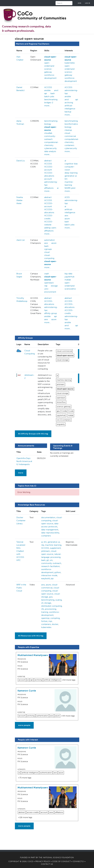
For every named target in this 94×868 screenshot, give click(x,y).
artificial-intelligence (52, 680)
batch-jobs (49, 96)
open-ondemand (49, 64)
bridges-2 (49, 103)
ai (58, 188)
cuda (71, 411)
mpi (50, 621)
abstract (48, 161)
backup (68, 112)
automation (50, 240)
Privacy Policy (43, 861)
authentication (42, 716)
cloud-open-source (50, 58)
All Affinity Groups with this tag (33, 434)
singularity (61, 424)
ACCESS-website (49, 223)
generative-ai (71, 176)
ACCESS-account (49, 168)
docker (55, 624)
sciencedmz (70, 289)
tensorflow (61, 402)
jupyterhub (69, 277)
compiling (55, 618)
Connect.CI (78, 861)
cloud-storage (63, 360)
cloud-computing (49, 257)
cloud (47, 252)
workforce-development (50, 77)
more (21, 473)
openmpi (45, 618)
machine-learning (64, 380)
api (46, 93)
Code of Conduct (61, 861)
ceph (47, 274)
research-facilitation (50, 566)
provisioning (51, 609)
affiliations (49, 188)
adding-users (50, 228)
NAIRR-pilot (70, 188)
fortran (44, 621)
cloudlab (48, 133)
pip (52, 578)
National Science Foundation (58, 858)
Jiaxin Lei (21, 240)
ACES (67, 197)
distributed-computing (52, 606)
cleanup (68, 130)
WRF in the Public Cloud (21, 588)
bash (53, 93)
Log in (88, 3)
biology (48, 124)
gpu (58, 411)
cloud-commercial (64, 351)
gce (51, 597)
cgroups (48, 249)
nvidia (65, 411)
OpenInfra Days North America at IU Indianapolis (24, 461)
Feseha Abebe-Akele (20, 200)
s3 (42, 603)
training (45, 612)
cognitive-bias (71, 164)
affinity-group (51, 313)
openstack (49, 283)
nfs (43, 609)
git (48, 560)
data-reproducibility (50, 533)
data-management (50, 530)
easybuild (45, 578)
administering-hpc (51, 183)
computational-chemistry (51, 144)
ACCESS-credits (49, 217)
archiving (69, 103)
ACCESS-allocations (49, 174)
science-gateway (48, 70)
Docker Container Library (21, 520)
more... (48, 106)
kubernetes (70, 63)
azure (67, 219)
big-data (68, 274)
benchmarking (51, 99)
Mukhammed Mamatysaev (33, 655)
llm (66, 179)
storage (54, 286)
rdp (46, 286)
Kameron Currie (27, 691)
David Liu (21, 161)
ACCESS (48, 87)
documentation (48, 517)
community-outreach (50, 138)
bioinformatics (71, 124)
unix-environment (50, 290)
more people (24, 725)
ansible (47, 90)
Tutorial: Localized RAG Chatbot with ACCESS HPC (21, 551)
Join (79, 3)
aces (51, 812)
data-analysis (50, 151)
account (48, 179)
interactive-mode (49, 575)
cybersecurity (50, 148)
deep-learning (71, 173)
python (58, 572)
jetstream (61, 384)
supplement (55, 548)
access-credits (33, 812)
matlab (68, 280)
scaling (59, 600)
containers (69, 145)
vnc (58, 420)
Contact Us (47, 864)
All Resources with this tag (31, 636)
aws (66, 216)
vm (51, 560)
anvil (56, 90)
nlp (43, 545)
